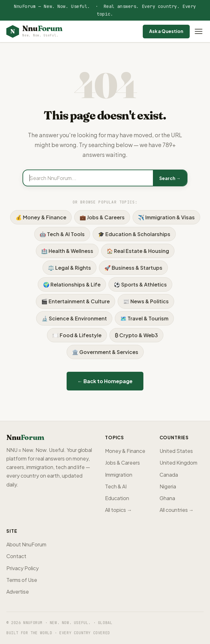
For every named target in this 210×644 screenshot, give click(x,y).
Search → (170, 178)
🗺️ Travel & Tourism (144, 318)
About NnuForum (26, 544)
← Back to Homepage (105, 381)
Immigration (119, 475)
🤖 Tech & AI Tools (62, 234)
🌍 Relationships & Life (72, 284)
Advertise (18, 592)
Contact (16, 556)
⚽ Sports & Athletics (140, 284)
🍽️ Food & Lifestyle (77, 335)
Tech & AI (116, 486)
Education (117, 498)
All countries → (177, 510)
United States (176, 451)
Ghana (167, 498)
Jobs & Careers (122, 463)
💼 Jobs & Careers (102, 217)
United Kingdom (178, 463)
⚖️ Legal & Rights (69, 268)
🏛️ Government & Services (105, 352)
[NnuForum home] (34, 32)
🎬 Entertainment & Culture (75, 301)
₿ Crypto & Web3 (136, 335)
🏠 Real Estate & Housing (138, 251)
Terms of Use (22, 580)
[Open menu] (199, 31)
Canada (169, 475)
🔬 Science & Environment (74, 318)
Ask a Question (166, 31)
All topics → (118, 510)
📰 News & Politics (146, 301)
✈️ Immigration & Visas (166, 217)
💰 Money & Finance (41, 217)
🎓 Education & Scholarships (134, 234)
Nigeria (168, 486)
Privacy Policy (23, 568)
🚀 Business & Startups (133, 268)
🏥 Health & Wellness (67, 251)
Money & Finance (125, 451)
